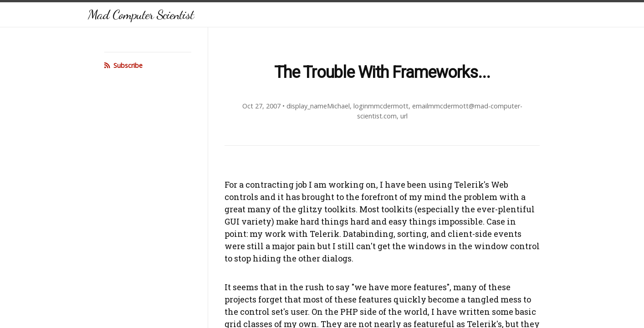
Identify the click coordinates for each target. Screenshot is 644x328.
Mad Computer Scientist (141, 14)
